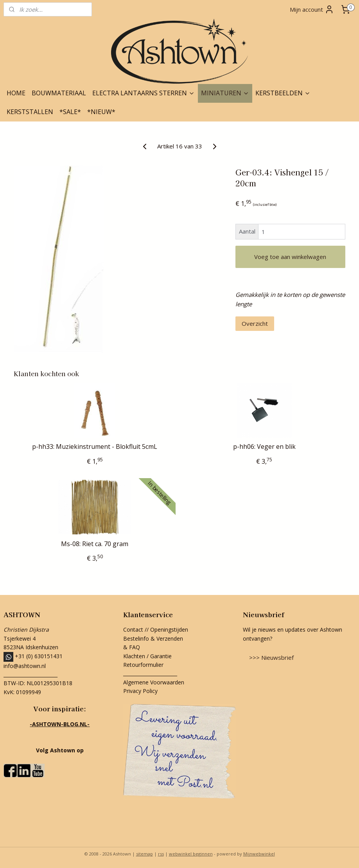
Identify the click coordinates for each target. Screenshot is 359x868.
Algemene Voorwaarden (154, 682)
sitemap (144, 854)
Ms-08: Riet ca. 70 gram (95, 544)
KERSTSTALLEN (30, 112)
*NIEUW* (101, 112)
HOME (16, 93)
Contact (133, 630)
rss (161, 854)
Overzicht (255, 323)
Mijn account (312, 9)
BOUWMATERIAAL (59, 93)
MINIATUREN (225, 93)
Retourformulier (144, 665)
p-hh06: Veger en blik (264, 447)
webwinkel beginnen (191, 854)
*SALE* (70, 112)
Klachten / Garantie (147, 656)
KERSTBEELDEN (283, 93)
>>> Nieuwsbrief (271, 657)
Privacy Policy (140, 691)
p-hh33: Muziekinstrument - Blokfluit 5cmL (95, 447)
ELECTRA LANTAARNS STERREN (144, 93)
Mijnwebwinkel (259, 854)
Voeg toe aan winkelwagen (290, 257)
